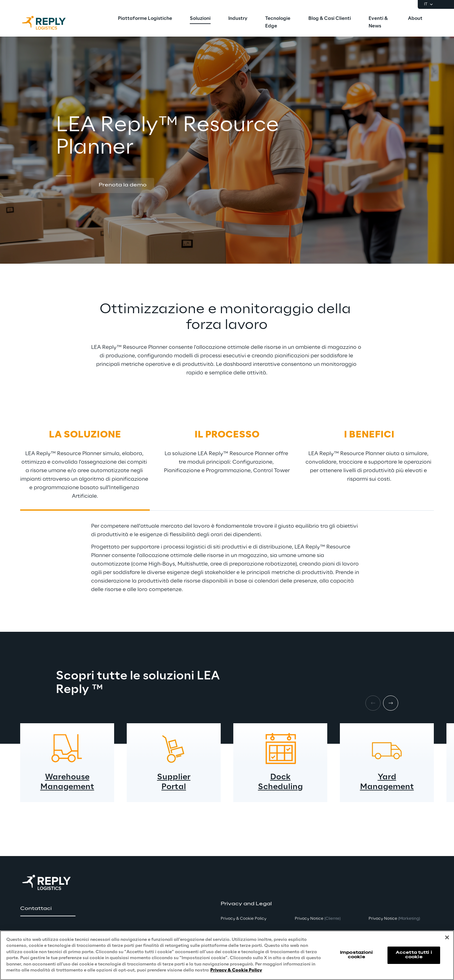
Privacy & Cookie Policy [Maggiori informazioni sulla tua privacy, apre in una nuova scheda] (236, 970)
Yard (387, 777)
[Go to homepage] (50, 23)
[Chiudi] (447, 937)
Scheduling (280, 787)
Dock (280, 777)
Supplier (174, 777)
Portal (174, 787)
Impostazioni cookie (356, 955)
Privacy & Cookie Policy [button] (244, 919)
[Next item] (391, 703)
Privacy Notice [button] (318, 919)
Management (67, 787)
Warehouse (67, 777)
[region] (227, 955)
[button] (123, 185)
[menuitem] (145, 19)
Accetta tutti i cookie (414, 955)
